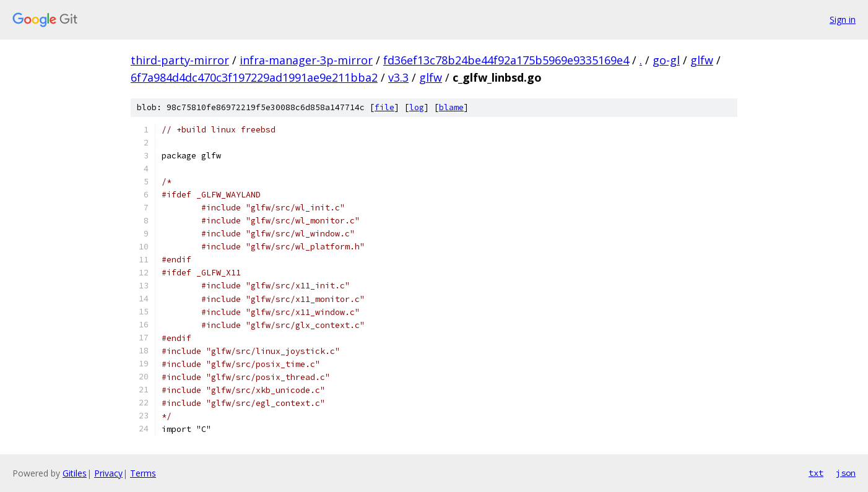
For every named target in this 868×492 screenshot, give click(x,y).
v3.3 (398, 77)
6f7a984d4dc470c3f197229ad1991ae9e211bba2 (254, 77)
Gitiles (75, 473)
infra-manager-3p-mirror (306, 60)
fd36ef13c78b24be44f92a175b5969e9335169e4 (506, 60)
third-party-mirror (180, 60)
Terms (143, 473)
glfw (702, 60)
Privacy (108, 473)
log (417, 107)
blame (451, 107)
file (384, 107)
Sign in (843, 19)
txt (816, 473)
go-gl (666, 60)
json (846, 473)
